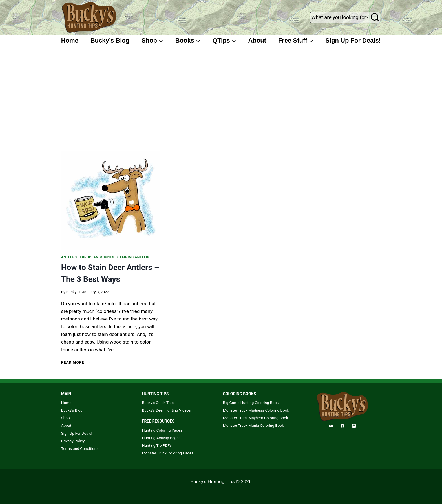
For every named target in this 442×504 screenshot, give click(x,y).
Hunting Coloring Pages (162, 430)
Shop (66, 418)
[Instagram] (354, 426)
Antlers (69, 257)
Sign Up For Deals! (353, 40)
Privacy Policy (73, 441)
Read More (76, 362)
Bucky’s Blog (110, 40)
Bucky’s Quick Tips (158, 403)
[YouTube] (331, 426)
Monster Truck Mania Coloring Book (253, 425)
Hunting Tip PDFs (157, 445)
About (257, 40)
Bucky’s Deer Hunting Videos (166, 410)
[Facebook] (342, 426)
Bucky (71, 292)
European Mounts (97, 257)
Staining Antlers (134, 257)
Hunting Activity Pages (161, 438)
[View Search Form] (345, 17)
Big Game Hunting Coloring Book (251, 403)
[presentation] (111, 200)
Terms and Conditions (80, 448)
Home (70, 40)
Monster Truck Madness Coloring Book (256, 410)
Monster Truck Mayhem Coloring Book (256, 418)
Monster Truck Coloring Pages (168, 453)
